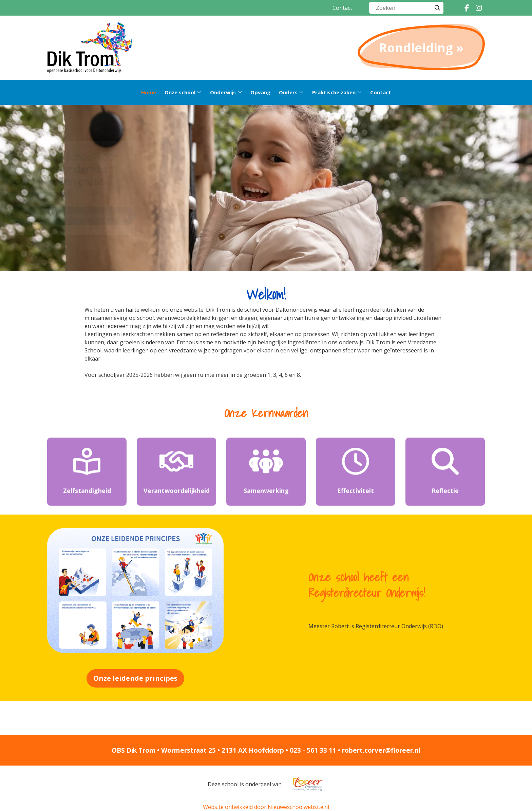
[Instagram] (479, 8)
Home (149, 92)
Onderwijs (223, 92)
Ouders (288, 92)
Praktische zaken (334, 92)
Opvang (260, 92)
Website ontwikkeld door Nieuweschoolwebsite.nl (266, 807)
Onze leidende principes (135, 678)
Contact (342, 8)
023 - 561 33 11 (313, 750)
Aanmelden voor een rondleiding (123, 216)
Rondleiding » (421, 48)
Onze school (180, 92)
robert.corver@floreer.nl (381, 750)
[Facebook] (467, 8)
